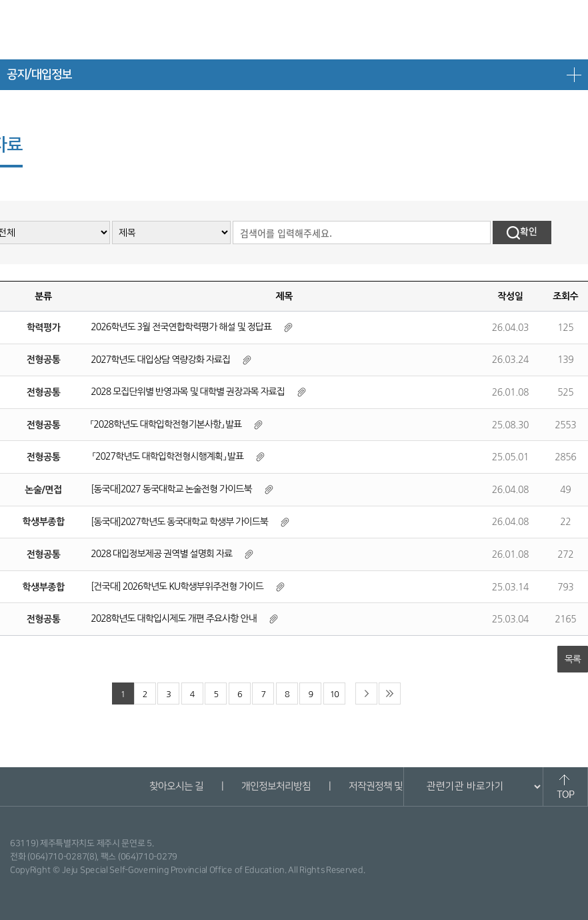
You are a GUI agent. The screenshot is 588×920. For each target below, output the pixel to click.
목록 (573, 659)
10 (334, 694)
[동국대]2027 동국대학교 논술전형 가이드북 (171, 489)
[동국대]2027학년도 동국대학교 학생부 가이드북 (179, 522)
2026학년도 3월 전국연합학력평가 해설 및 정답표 (181, 327)
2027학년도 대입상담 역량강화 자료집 (160, 360)
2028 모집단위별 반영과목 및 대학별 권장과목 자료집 (188, 392)
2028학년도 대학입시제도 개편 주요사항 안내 (173, 618)
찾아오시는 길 (176, 786)
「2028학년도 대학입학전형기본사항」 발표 (166, 424)
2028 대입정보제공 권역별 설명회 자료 (161, 554)
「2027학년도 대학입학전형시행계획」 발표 (167, 456)
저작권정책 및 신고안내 (393, 786)
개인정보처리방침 (275, 786)
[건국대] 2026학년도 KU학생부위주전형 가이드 (177, 586)
